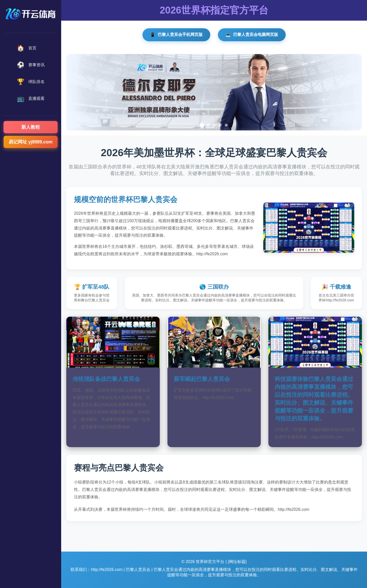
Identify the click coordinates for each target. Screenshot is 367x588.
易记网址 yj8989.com (31, 142)
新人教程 (31, 127)
